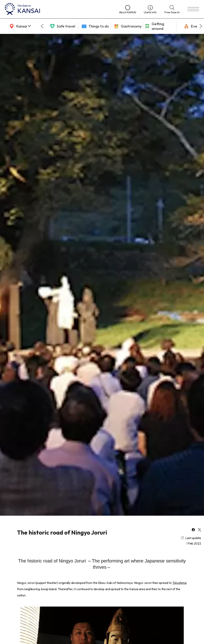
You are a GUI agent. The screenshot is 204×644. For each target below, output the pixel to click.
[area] (19, 26)
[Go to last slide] (42, 26)
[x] (200, 530)
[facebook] (193, 530)
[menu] (193, 9)
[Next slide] (201, 26)
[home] (58, 9)
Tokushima (179, 583)
